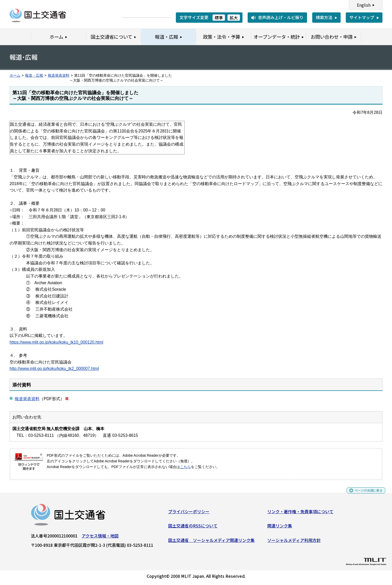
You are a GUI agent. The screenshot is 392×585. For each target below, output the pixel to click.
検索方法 (324, 17)
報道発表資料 (59, 76)
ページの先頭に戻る (364, 495)
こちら (185, 467)
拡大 (234, 18)
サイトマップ (362, 17)
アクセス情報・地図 (100, 537)
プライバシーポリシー (189, 513)
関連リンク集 (280, 528)
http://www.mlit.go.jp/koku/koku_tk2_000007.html (54, 369)
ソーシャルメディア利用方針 (294, 542)
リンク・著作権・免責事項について (300, 513)
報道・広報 (34, 76)
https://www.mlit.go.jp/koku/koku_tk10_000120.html (56, 342)
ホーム (15, 76)
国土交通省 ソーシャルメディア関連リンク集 (211, 542)
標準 (219, 18)
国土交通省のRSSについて (193, 528)
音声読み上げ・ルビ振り (281, 17)
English (364, 5)
